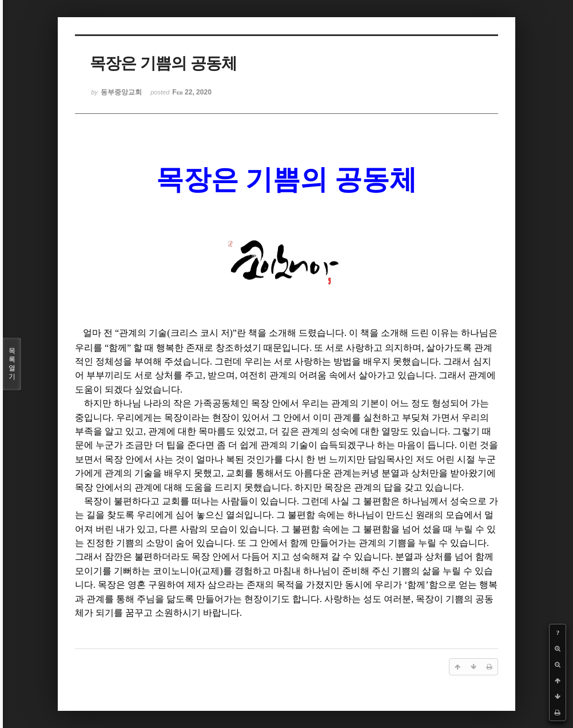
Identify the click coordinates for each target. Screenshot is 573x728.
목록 (12, 364)
